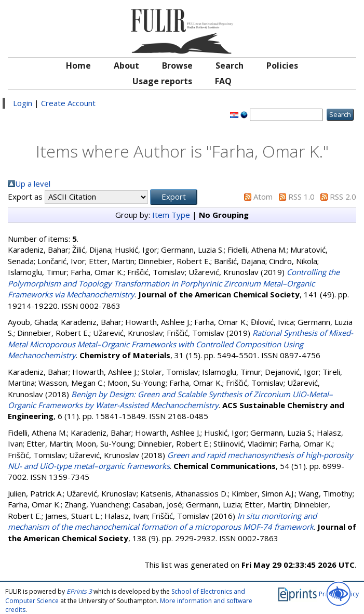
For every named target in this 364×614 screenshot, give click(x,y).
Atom (263, 197)
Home (78, 66)
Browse (177, 66)
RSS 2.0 (343, 197)
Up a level (33, 184)
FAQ (223, 81)
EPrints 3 (79, 591)
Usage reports (162, 81)
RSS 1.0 (301, 197)
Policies (282, 66)
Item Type (171, 215)
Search (230, 66)
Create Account (68, 103)
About (126, 66)
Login (23, 103)
